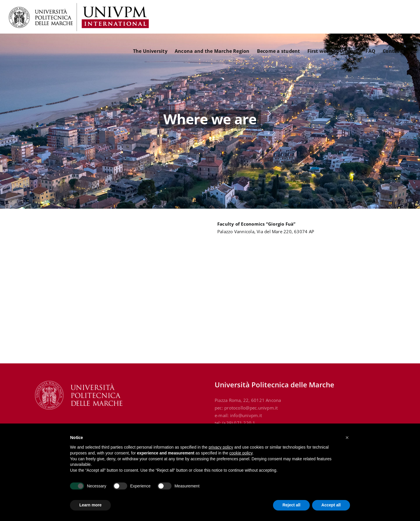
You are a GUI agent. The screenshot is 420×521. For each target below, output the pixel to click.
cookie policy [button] (241, 453)
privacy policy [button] (221, 447)
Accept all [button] (331, 505)
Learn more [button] (90, 505)
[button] (347, 438)
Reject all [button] (291, 505)
